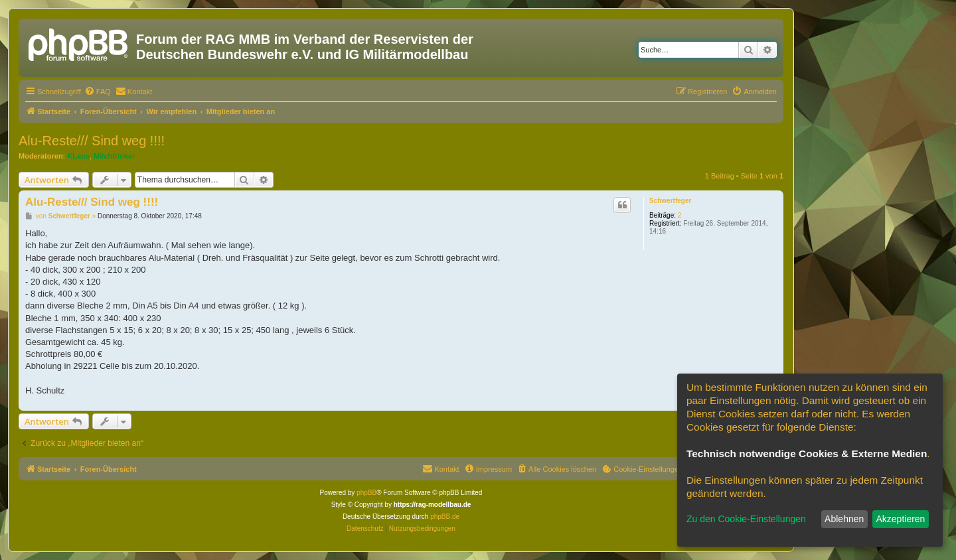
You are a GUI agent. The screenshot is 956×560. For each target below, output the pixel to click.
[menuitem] (98, 92)
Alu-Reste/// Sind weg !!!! (92, 141)
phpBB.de (445, 517)
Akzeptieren (900, 519)
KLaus (78, 156)
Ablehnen (844, 519)
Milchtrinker (114, 156)
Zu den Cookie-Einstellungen (746, 519)
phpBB (366, 493)
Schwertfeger (670, 201)
